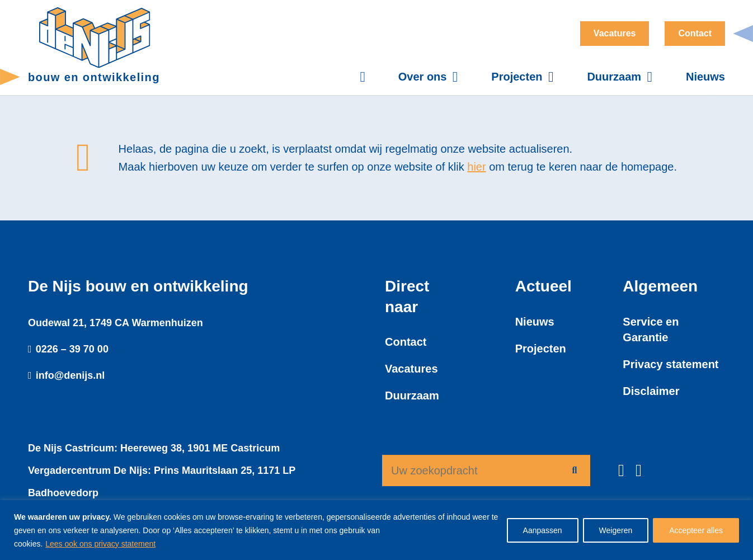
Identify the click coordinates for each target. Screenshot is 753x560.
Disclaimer (651, 391)
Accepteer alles (696, 530)
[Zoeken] (575, 470)
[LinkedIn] (639, 470)
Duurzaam (412, 396)
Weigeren (616, 530)
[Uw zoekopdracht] (486, 470)
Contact (406, 342)
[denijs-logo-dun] (95, 38)
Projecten (541, 349)
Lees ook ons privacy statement (100, 544)
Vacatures (411, 369)
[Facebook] (621, 470)
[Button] (368, 77)
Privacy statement (670, 364)
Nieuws (535, 322)
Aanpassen (543, 530)
